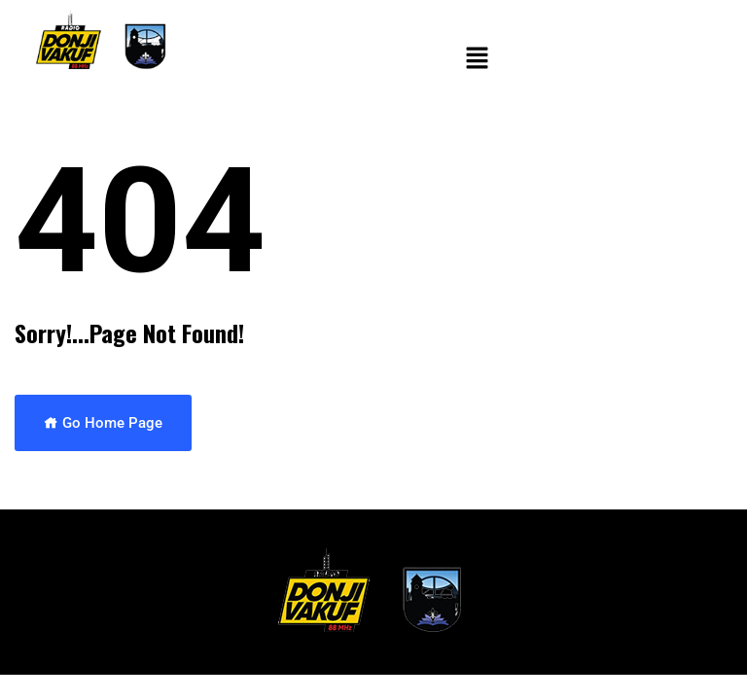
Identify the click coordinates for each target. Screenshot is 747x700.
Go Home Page (103, 423)
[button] (477, 59)
